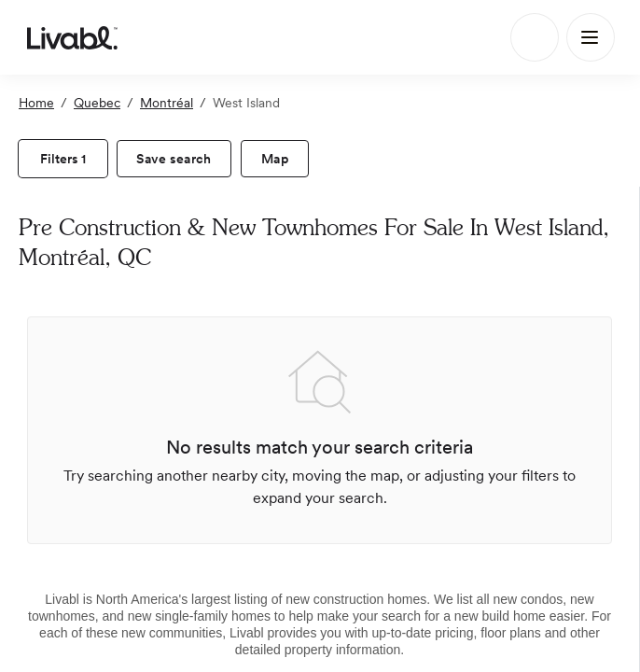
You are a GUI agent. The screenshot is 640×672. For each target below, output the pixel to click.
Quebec (97, 103)
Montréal (167, 103)
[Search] (535, 37)
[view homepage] (72, 37)
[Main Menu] (591, 37)
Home (36, 103)
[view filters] (63, 159)
